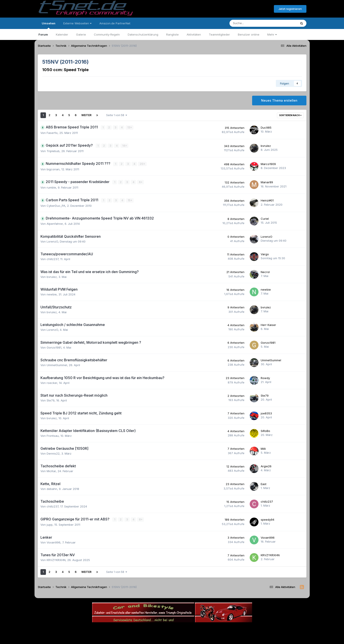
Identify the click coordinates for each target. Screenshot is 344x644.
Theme (148, 628)
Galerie (81, 34)
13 (130, 127)
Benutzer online (249, 34)
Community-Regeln (107, 34)
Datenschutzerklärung (143, 34)
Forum (43, 34)
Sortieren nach (290, 115)
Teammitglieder (219, 34)
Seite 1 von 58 (117, 115)
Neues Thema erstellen (279, 100)
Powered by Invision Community (172, 638)
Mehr (272, 34)
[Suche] (250, 23)
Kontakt (200, 628)
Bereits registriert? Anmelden (247, 9)
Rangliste (172, 34)
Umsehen (49, 25)
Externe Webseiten (77, 23)
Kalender (62, 34)
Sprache (130, 628)
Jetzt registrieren (290, 9)
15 (130, 200)
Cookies (216, 628)
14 (125, 146)
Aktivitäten (194, 34)
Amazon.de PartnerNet (115, 23)
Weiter (86, 115)
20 (143, 164)
